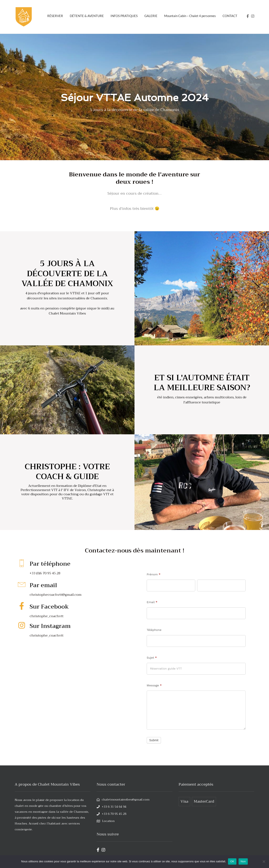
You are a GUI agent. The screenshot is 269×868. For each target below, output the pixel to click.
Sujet (152, 658)
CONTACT (230, 16)
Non (243, 861)
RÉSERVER (55, 16)
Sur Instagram (53, 626)
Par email (46, 585)
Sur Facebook (53, 606)
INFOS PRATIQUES (124, 16)
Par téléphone (53, 563)
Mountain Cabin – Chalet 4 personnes (190, 16)
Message (154, 685)
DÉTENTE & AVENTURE (87, 16)
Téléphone (154, 630)
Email (152, 602)
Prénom (154, 574)
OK (232, 861)
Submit (154, 744)
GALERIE (151, 16)
